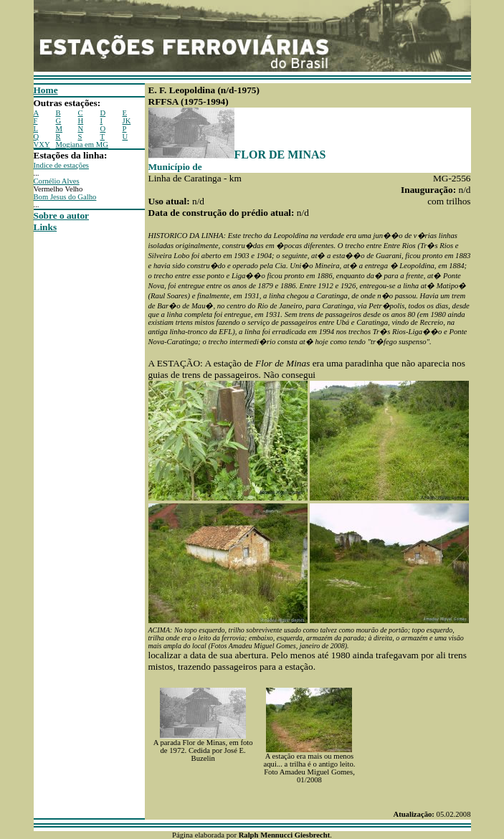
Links (46, 227)
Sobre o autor (62, 215)
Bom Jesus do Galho (65, 197)
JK (127, 121)
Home (46, 90)
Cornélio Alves (57, 181)
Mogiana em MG (82, 144)
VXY (42, 144)
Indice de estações (62, 165)
